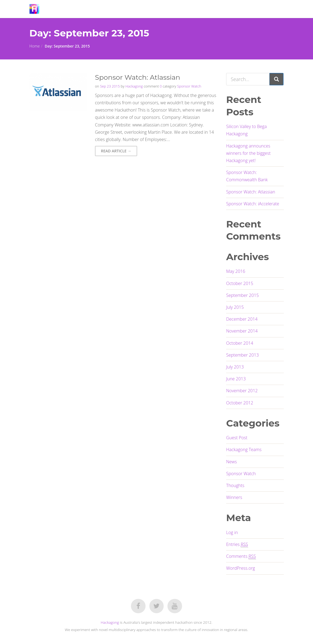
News (231, 462)
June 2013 (236, 379)
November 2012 (242, 391)
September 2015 (243, 295)
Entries (237, 544)
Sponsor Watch (189, 86)
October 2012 (240, 403)
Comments (241, 556)
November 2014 (242, 331)
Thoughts (235, 485)
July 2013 (235, 367)
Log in (232, 532)
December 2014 (242, 319)
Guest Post (237, 438)
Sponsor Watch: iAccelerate (253, 204)
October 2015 (240, 283)
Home (35, 46)
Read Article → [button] (116, 151)
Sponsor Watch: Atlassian (251, 192)
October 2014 (240, 343)
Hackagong (134, 86)
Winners (234, 497)
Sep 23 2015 (110, 86)
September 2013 (243, 355)
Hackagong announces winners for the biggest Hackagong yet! (248, 153)
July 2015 (235, 307)
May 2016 (236, 271)
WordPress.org (240, 568)
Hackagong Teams (244, 450)
